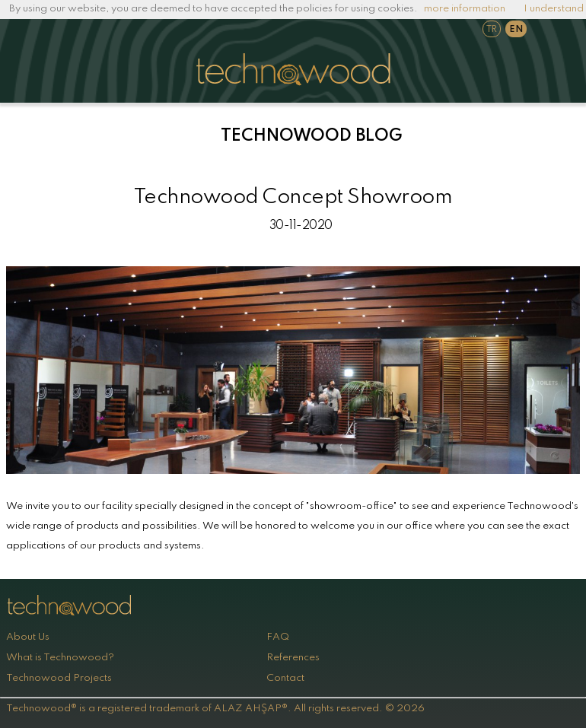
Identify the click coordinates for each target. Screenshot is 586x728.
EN (516, 30)
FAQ (278, 637)
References (293, 658)
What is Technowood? (60, 658)
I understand (554, 9)
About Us (28, 637)
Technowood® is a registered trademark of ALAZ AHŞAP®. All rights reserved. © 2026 (215, 709)
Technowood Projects (59, 678)
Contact (285, 678)
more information (465, 9)
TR (492, 30)
